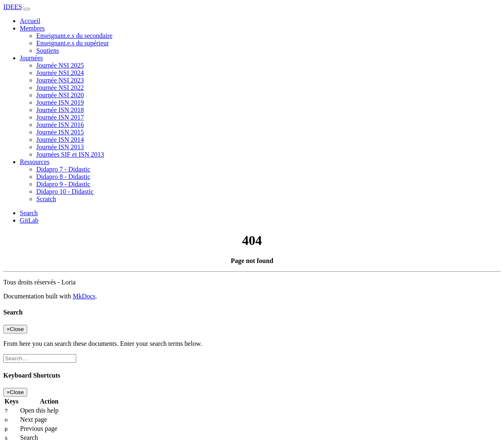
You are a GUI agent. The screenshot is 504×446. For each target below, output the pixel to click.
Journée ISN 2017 (60, 117)
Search (29, 213)
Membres (32, 28)
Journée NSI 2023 (60, 80)
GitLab (29, 220)
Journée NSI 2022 (60, 88)
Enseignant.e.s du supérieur (73, 43)
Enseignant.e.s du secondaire (74, 36)
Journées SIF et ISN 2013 (70, 154)
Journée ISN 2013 (60, 147)
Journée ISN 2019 (60, 102)
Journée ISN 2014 (60, 140)
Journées (31, 58)
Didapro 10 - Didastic (65, 191)
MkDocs (84, 296)
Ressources (35, 162)
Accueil (30, 21)
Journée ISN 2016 (60, 125)
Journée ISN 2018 (60, 110)
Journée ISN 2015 (60, 132)
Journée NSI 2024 (60, 73)
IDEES (13, 7)
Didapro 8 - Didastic (63, 177)
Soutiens (48, 50)
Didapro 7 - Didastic (63, 169)
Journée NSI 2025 (60, 65)
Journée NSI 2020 (60, 95)
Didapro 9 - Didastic (63, 184)
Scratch (46, 199)
